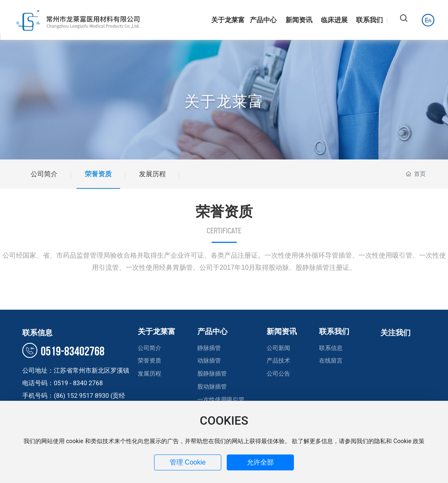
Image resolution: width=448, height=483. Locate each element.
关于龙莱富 (224, 102)
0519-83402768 (63, 352)
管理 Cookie (188, 462)
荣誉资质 (98, 174)
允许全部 (260, 462)
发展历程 (152, 174)
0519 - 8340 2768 (78, 383)
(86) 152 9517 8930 (82, 396)
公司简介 (44, 174)
